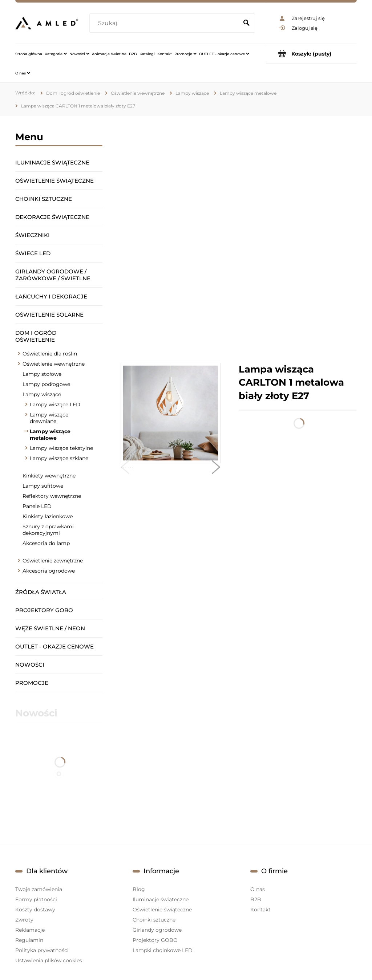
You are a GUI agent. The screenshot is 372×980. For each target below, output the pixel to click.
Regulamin (29, 940)
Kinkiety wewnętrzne (49, 476)
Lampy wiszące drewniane (49, 418)
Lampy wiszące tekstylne (61, 448)
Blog (139, 889)
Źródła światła (41, 592)
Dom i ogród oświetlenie (36, 336)
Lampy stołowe (42, 374)
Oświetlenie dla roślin (50, 354)
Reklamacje (30, 930)
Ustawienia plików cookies (49, 960)
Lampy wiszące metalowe (50, 435)
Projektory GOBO (44, 610)
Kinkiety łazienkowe (48, 516)
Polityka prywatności (42, 950)
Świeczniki (33, 235)
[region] (239, 239)
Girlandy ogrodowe (157, 930)
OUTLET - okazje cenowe (54, 646)
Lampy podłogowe (46, 384)
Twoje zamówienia (39, 889)
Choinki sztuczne (44, 199)
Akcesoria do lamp (46, 543)
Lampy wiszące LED (55, 404)
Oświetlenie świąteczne (54, 181)
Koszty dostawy (35, 910)
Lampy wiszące (42, 394)
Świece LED (33, 253)
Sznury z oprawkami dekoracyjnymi (48, 530)
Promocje (32, 683)
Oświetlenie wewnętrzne (54, 364)
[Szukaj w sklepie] (165, 23)
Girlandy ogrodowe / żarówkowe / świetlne (53, 275)
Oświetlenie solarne (49, 315)
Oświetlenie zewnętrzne (53, 561)
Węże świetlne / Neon (50, 628)
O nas (258, 889)
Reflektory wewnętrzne (52, 496)
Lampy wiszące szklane (59, 458)
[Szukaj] (246, 23)
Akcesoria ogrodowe (49, 571)
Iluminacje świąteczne (52, 162)
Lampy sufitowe (43, 486)
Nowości (30, 665)
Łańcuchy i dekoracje (51, 296)
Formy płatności (36, 899)
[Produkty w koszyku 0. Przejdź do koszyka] (312, 54)
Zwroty (24, 920)
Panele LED (37, 506)
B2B (256, 899)
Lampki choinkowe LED (163, 950)
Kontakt (260, 910)
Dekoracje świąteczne (52, 217)
